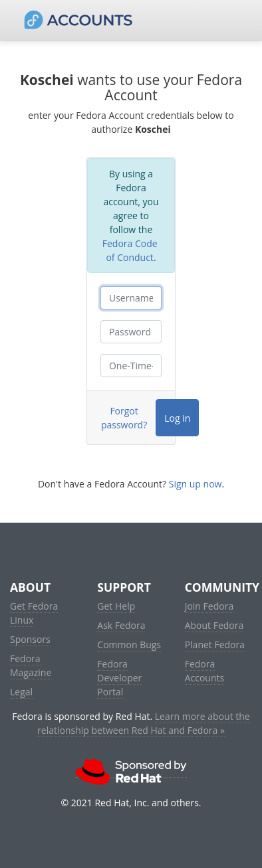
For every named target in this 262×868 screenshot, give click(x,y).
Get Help (116, 606)
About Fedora (214, 625)
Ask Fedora (121, 625)
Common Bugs (129, 645)
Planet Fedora (215, 645)
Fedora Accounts (205, 671)
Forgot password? (124, 418)
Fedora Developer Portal (119, 678)
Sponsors (30, 639)
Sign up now (196, 484)
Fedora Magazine (31, 665)
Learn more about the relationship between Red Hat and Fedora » (144, 723)
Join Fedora (209, 606)
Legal (21, 692)
